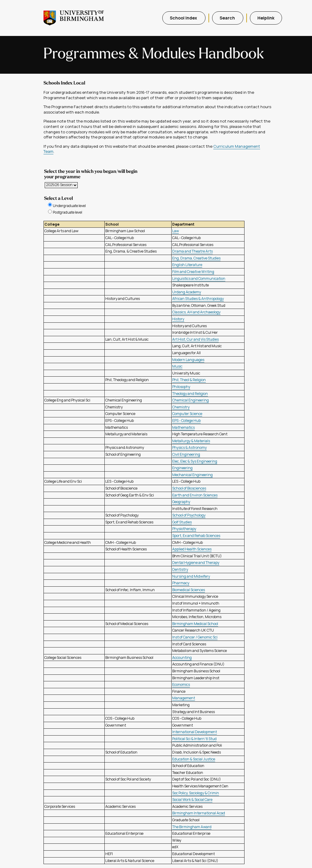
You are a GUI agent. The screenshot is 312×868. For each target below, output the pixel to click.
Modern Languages (188, 360)
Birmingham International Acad (199, 813)
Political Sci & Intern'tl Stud (194, 739)
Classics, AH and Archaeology (196, 312)
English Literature (187, 265)
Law (175, 231)
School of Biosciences (189, 488)
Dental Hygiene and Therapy (196, 563)
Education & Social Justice (194, 759)
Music (177, 366)
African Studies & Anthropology (198, 299)
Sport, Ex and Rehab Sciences (196, 536)
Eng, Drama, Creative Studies (196, 258)
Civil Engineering (186, 454)
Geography (181, 502)
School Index (184, 18)
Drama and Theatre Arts (192, 251)
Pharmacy (181, 583)
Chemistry (181, 407)
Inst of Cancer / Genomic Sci (195, 637)
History (178, 319)
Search (228, 18)
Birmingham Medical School (195, 624)
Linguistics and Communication (199, 278)
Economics (181, 684)
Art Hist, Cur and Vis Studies (195, 339)
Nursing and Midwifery (191, 576)
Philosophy (181, 387)
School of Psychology (189, 515)
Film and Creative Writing (193, 272)
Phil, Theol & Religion (189, 380)
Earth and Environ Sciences (195, 495)
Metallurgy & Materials (191, 441)
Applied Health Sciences (192, 549)
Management (184, 698)
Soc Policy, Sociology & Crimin (196, 793)
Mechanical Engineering (192, 475)
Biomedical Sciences (189, 590)
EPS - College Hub (186, 421)
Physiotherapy (184, 529)
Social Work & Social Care (192, 800)
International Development (195, 732)
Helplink (266, 18)
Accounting (182, 658)
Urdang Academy (187, 292)
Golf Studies (182, 522)
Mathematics (183, 427)
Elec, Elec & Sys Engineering (195, 461)
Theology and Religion (190, 394)
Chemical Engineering (190, 400)
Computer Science (187, 414)
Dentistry (180, 569)
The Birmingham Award (192, 827)
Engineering (182, 468)
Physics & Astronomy (189, 447)
